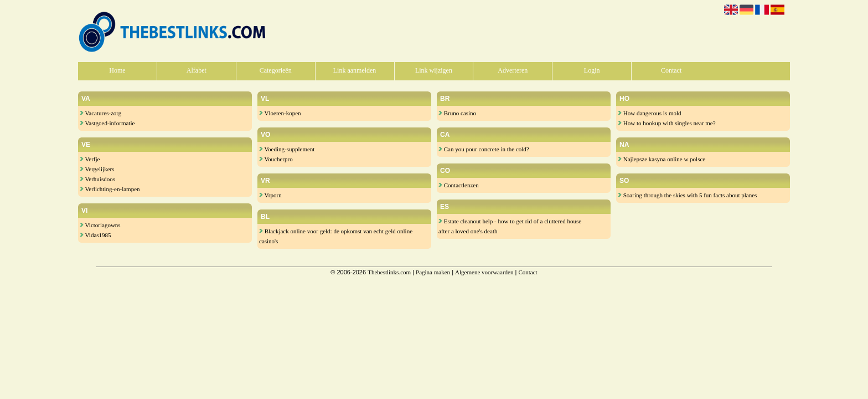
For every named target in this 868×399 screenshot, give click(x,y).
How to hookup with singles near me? (667, 123)
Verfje (90, 159)
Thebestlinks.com (389, 272)
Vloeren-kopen (280, 113)
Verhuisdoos (97, 179)
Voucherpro (276, 159)
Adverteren (513, 70)
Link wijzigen (434, 70)
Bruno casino (457, 113)
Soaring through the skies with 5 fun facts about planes (687, 195)
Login (592, 70)
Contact (671, 70)
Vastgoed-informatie (107, 123)
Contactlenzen (459, 185)
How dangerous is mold (650, 113)
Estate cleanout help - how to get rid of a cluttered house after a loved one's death (510, 226)
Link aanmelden (355, 70)
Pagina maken (433, 272)
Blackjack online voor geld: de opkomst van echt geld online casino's (336, 236)
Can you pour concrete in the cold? (484, 149)
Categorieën (276, 70)
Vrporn (270, 195)
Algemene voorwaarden (484, 272)
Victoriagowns (100, 225)
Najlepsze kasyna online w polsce (662, 159)
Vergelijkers (97, 169)
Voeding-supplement (287, 149)
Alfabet (197, 70)
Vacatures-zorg (100, 113)
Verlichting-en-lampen (110, 189)
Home (117, 70)
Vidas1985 (95, 235)
